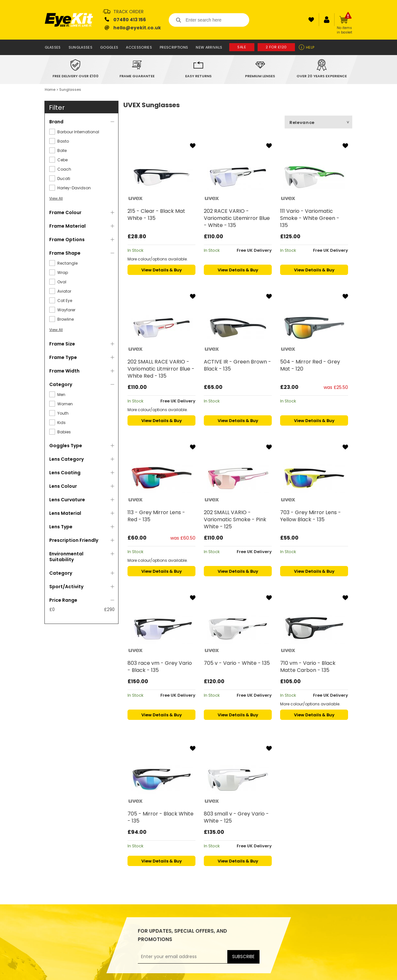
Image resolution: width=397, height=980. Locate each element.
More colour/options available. (158, 259)
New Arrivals (209, 47)
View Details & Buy (162, 270)
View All (56, 198)
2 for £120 (276, 47)
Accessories (139, 47)
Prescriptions (174, 47)
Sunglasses (80, 47)
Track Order (128, 12)
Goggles (109, 47)
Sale (242, 47)
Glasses (53, 47)
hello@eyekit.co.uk (137, 28)
